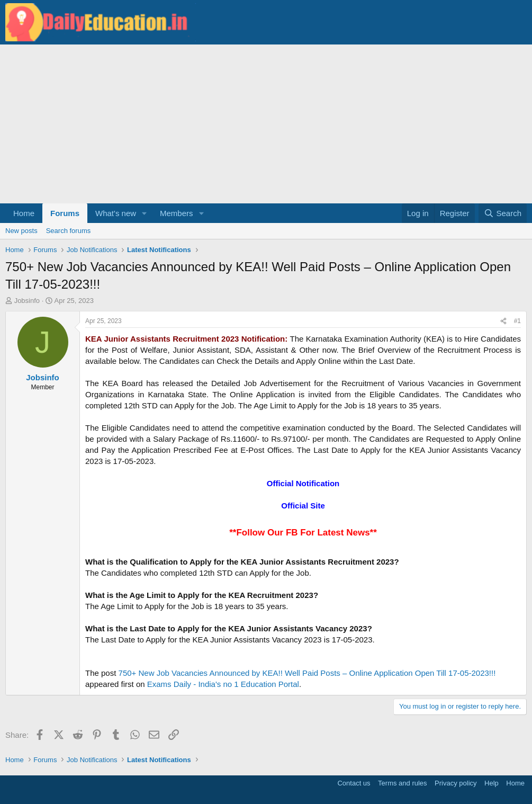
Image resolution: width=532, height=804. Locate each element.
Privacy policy (456, 783)
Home (24, 213)
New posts (21, 231)
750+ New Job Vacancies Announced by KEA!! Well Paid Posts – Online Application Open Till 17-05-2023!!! (307, 673)
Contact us (354, 783)
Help (492, 783)
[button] (145, 213)
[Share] (503, 321)
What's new (116, 213)
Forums (65, 213)
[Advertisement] (266, 124)
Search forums (69, 231)
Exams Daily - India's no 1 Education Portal (223, 684)
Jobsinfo (27, 301)
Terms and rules (402, 783)
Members (177, 213)
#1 (517, 321)
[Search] (503, 213)
